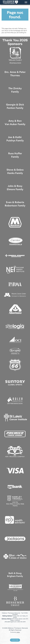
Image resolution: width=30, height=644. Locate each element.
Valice (18, 632)
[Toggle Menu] (26, 2)
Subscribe (15, 640)
